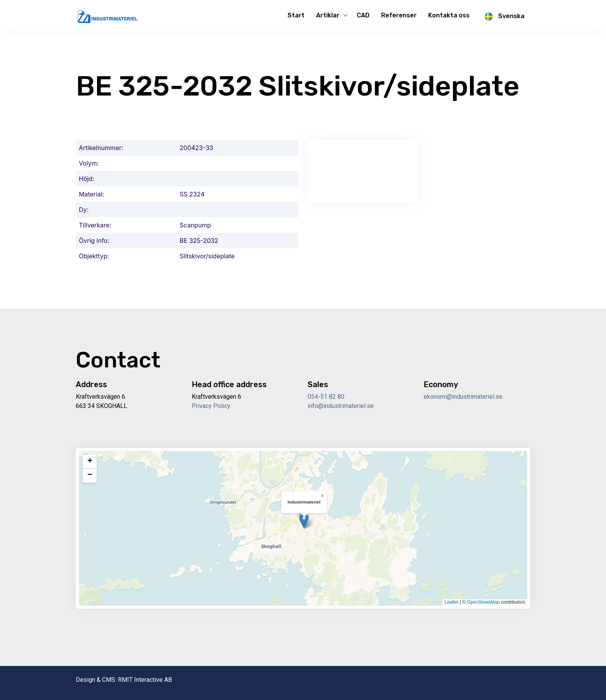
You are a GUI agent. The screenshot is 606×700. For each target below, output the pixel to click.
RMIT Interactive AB (145, 680)
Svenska (503, 17)
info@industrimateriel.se (341, 406)
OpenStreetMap (483, 602)
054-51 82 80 (326, 397)
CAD (363, 15)
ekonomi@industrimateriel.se (463, 397)
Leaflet (451, 602)
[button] (304, 521)
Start (296, 15)
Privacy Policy (211, 406)
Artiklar (328, 15)
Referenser (399, 15)
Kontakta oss (449, 15)
